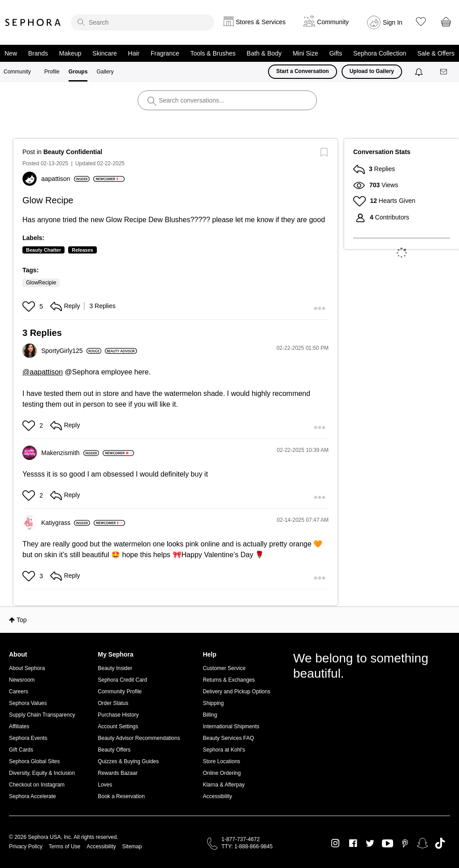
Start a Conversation (302, 71)
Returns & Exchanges (229, 680)
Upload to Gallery (372, 71)
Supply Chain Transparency (42, 715)
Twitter (370, 843)
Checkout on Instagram (37, 785)
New (11, 53)
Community (17, 72)
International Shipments (231, 726)
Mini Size (305, 53)
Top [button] (22, 620)
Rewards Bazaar (118, 773)
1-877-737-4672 (240, 839)
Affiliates (19, 726)
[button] (30, 306)
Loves (105, 785)
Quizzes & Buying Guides (128, 761)
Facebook (353, 843)
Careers (19, 692)
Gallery (105, 72)
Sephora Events (28, 738)
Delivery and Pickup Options (236, 692)
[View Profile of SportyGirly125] (71, 351)
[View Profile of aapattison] (65, 179)
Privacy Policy (26, 847)
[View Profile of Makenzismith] (70, 453)
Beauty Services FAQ (228, 738)
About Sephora (27, 668)
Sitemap (132, 847)
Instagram (336, 843)
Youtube (388, 844)
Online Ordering (222, 773)
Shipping (213, 703)
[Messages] (444, 72)
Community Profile (120, 692)
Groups (78, 72)
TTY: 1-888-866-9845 (247, 847)
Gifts (336, 53)
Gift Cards (21, 750)
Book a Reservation (121, 796)
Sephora (33, 22)
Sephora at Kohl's (224, 750)
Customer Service (224, 668)
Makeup (70, 53)
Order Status (113, 703)
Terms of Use (65, 847)
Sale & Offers (436, 53)
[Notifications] (420, 72)
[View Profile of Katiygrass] (66, 523)
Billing (210, 715)
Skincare (104, 53)
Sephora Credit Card (122, 680)
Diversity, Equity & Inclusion (42, 773)
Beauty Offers (114, 750)
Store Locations (221, 761)
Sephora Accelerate (32, 796)
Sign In (393, 22)
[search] (143, 22)
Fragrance (165, 53)
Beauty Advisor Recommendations (139, 738)
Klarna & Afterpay (223, 785)
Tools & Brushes (213, 53)
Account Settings (118, 726)
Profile (52, 72)
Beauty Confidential (73, 152)
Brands (38, 53)
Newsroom (22, 680)
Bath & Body (264, 53)
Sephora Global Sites (34, 761)
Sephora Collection (380, 53)
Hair (134, 53)
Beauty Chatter (43, 250)
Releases (82, 250)
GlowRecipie (41, 283)
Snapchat (422, 843)
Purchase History (118, 715)
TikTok (440, 843)
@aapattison (43, 372)
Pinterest (405, 843)
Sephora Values (28, 703)
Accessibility (217, 796)
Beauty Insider (115, 668)
